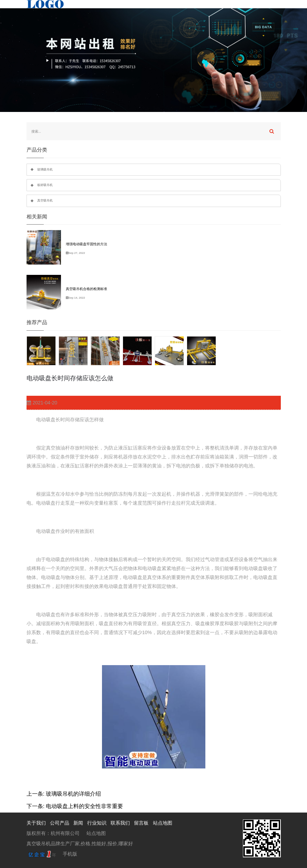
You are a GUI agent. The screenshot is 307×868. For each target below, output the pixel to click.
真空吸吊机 (45, 200)
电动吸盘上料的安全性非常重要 (84, 806)
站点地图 (163, 823)
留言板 (141, 823)
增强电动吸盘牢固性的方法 (86, 244)
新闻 (78, 823)
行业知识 (97, 823)
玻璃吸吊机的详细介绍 (73, 794)
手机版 (70, 854)
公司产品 (60, 823)
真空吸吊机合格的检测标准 (86, 289)
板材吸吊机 (45, 185)
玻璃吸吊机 (45, 169)
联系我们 (120, 823)
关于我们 (36, 823)
